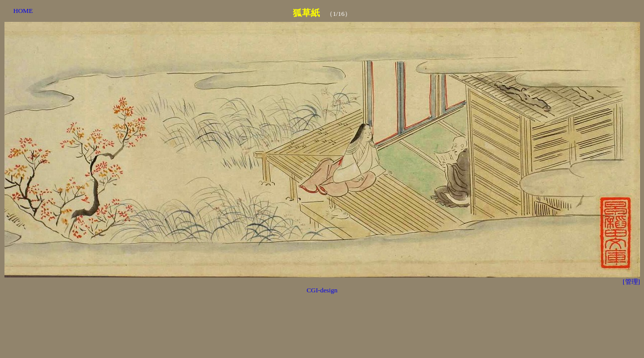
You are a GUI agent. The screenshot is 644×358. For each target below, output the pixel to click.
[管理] (631, 282)
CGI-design (322, 290)
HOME (23, 11)
